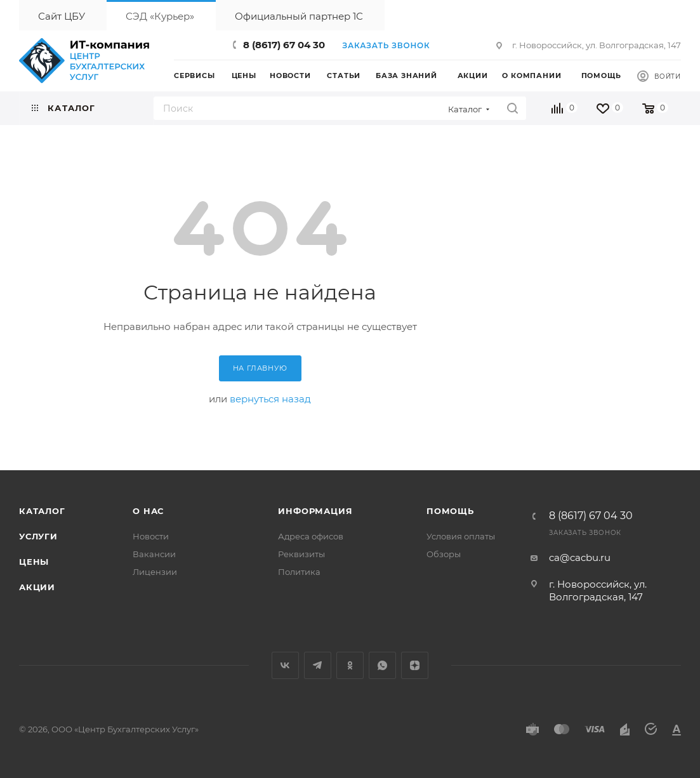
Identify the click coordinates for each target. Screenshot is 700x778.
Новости (151, 536)
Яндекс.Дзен (415, 665)
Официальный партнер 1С (299, 16)
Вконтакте (285, 665)
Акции (37, 587)
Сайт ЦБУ (62, 16)
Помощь (450, 511)
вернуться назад (270, 399)
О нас (148, 511)
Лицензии (155, 572)
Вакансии (154, 554)
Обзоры (444, 554)
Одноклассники (350, 665)
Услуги (38, 536)
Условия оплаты (461, 536)
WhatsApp (382, 665)
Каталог (42, 511)
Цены (34, 562)
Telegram (318, 665)
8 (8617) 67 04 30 (284, 45)
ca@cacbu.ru (580, 557)
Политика (299, 572)
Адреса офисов (311, 536)
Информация (315, 511)
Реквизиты (301, 554)
